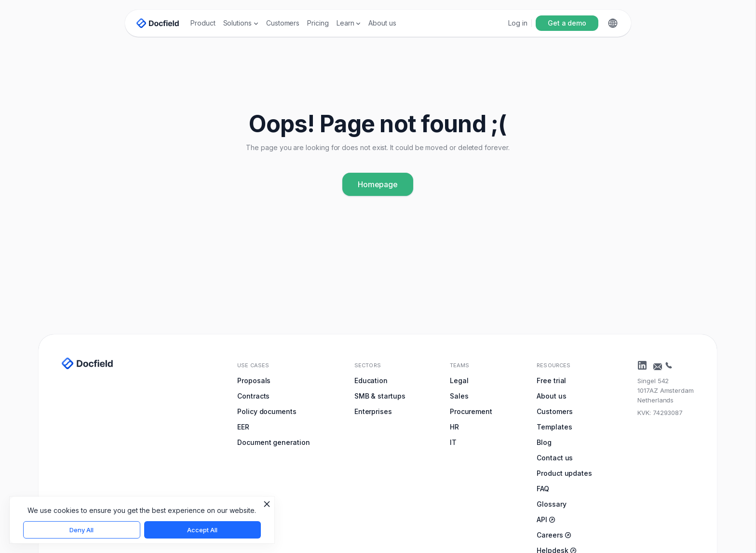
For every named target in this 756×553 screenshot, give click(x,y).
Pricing (318, 23)
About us (382, 23)
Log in (518, 23)
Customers (283, 23)
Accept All (202, 530)
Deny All (81, 530)
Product (203, 23)
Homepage (378, 184)
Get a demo (567, 23)
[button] (241, 23)
